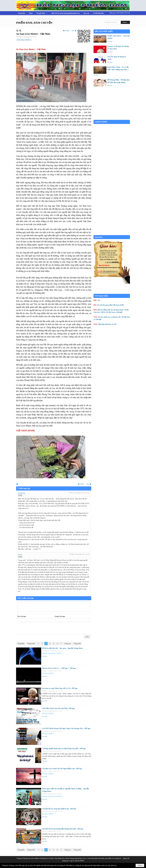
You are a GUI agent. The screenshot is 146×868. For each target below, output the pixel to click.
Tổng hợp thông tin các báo (107, 324)
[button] (42, 13)
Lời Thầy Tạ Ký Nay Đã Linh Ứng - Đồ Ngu (58, 708)
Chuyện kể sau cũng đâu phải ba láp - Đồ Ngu (59, 809)
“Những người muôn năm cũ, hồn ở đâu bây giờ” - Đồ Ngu (64, 749)
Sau (73, 31)
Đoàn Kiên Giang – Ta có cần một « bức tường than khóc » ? (118, 70)
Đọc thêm (45, 656)
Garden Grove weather (112, 119)
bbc (99, 300)
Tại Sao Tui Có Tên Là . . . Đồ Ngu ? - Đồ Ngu (59, 668)
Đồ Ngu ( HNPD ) (48, 673)
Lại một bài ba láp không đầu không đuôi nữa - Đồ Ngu (63, 829)
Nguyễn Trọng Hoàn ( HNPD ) (52, 653)
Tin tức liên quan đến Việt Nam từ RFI (111, 305)
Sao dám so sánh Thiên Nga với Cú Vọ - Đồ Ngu (60, 688)
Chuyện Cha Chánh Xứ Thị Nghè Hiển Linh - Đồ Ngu (62, 769)
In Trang (17, 484)
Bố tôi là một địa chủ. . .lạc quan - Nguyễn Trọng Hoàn (62, 648)
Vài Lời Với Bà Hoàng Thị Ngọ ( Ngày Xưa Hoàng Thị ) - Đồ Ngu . (67, 728)
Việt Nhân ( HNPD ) (24, 40)
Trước (67, 31)
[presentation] (35, 628)
